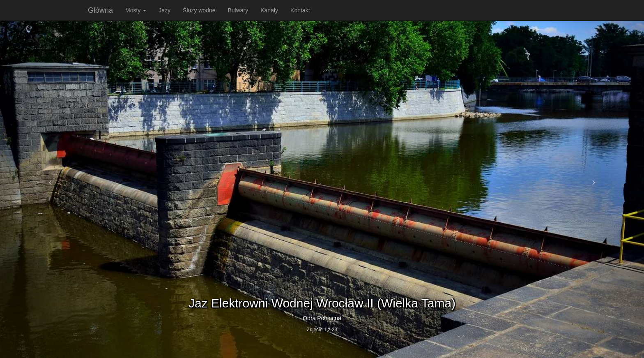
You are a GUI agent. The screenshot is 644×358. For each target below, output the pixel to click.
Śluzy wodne (199, 10)
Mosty (136, 10)
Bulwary (238, 10)
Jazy (164, 10)
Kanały (269, 10)
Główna (100, 10)
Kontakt (300, 10)
